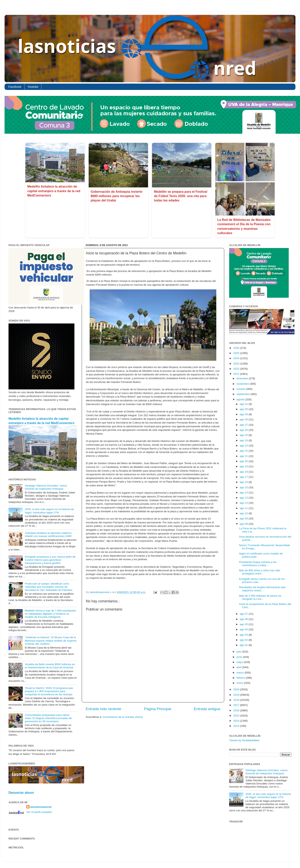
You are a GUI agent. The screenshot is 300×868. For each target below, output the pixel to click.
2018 (237, 700)
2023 (237, 364)
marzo (241, 673)
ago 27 (244, 425)
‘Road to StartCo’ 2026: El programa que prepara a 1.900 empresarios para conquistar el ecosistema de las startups (49, 691)
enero (240, 683)
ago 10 (244, 513)
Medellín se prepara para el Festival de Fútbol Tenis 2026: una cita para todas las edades (181, 196)
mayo (240, 662)
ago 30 (244, 409)
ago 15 (244, 487)
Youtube (33, 87)
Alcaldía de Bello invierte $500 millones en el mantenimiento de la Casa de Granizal (50, 666)
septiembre (244, 394)
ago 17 (244, 477)
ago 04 (244, 629)
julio (239, 652)
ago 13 (244, 498)
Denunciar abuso (21, 793)
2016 (237, 710)
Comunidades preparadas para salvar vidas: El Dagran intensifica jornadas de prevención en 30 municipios (48, 718)
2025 (237, 353)
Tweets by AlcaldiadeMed (244, 740)
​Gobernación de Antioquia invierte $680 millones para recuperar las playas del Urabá (116, 196)
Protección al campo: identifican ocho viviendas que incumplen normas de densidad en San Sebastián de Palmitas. (49, 587)
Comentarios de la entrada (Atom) (123, 717)
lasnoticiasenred (41, 807)
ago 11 (244, 508)
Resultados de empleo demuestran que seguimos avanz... (262, 589)
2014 (237, 721)
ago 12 (244, 503)
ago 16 (244, 482)
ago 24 (244, 440)
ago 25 (244, 435)
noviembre (243, 384)
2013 (237, 726)
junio (240, 657)
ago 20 (244, 461)
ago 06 (244, 619)
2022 (237, 369)
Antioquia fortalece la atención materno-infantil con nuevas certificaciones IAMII (48, 535)
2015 (237, 716)
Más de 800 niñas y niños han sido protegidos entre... (260, 572)
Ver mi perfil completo (39, 812)
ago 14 (244, 493)
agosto (241, 399)
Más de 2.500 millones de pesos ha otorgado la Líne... (260, 597)
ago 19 (244, 466)
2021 (237, 374)
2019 (237, 695)
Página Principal (158, 709)
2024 (237, 358)
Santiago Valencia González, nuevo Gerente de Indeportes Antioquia (46, 487)
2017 (237, 705)
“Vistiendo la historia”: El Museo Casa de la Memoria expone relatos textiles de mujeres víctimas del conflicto (51, 641)
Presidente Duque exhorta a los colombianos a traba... (258, 564)
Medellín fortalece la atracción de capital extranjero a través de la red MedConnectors (54, 191)
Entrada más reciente (103, 709)
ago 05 (244, 624)
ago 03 (244, 635)
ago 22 (244, 451)
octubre (241, 389)
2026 (237, 348)
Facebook (15, 87)
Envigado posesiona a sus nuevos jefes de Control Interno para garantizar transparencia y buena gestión (50, 560)
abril (239, 667)
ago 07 (244, 614)
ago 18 (244, 472)
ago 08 (244, 524)
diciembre (243, 378)
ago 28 (244, 419)
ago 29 (244, 414)
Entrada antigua (207, 709)
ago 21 (244, 456)
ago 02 (244, 640)
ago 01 (244, 645)
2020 (237, 689)
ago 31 (244, 404)
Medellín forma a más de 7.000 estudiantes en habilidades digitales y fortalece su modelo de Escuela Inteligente (50, 614)
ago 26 (244, 430)
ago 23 (244, 446)
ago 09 (244, 518)
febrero (241, 678)
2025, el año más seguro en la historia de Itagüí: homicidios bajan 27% (49, 511)
